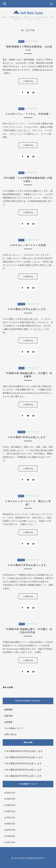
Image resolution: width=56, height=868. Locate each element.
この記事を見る (28, 81)
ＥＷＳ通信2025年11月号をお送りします (23, 751)
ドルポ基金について (14, 728)
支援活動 (8, 716)
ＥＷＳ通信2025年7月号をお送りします (23, 776)
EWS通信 (21, 304)
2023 (11, 805)
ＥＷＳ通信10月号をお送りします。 (28, 565)
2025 (11, 793)
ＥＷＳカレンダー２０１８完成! (28, 245)
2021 (11, 817)
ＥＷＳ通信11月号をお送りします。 (28, 437)
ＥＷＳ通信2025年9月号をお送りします (23, 763)
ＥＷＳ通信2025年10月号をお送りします (23, 757)
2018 (11, 836)
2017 (11, 842)
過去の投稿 (8, 687)
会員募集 (8, 722)
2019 (11, 830)
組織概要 (8, 709)
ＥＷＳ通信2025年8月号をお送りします (23, 770)
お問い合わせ (10, 734)
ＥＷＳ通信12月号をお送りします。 (28, 309)
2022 (11, 811)
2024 (11, 799)
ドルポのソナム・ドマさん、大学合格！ (28, 114)
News (21, 41)
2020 (11, 824)
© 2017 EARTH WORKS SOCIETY (28, 858)
